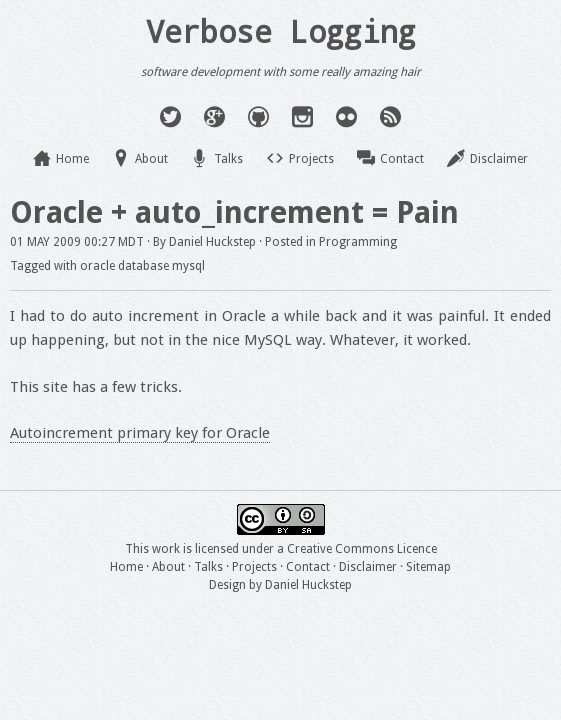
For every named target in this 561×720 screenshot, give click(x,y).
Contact (402, 159)
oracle (97, 266)
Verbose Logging (281, 31)
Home (72, 159)
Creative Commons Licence (362, 549)
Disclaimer (499, 159)
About (151, 159)
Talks (228, 159)
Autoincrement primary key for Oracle (140, 433)
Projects (311, 159)
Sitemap (428, 567)
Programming (358, 242)
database (143, 266)
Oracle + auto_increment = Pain (234, 212)
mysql (188, 266)
